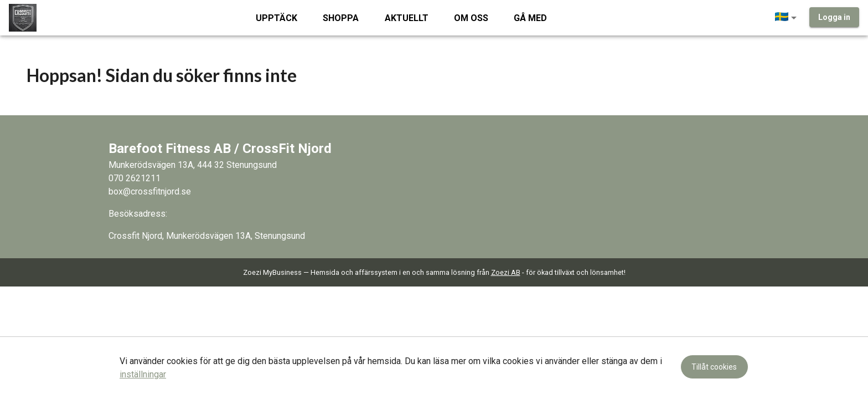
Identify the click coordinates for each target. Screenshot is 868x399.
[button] (788, 18)
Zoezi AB (506, 272)
